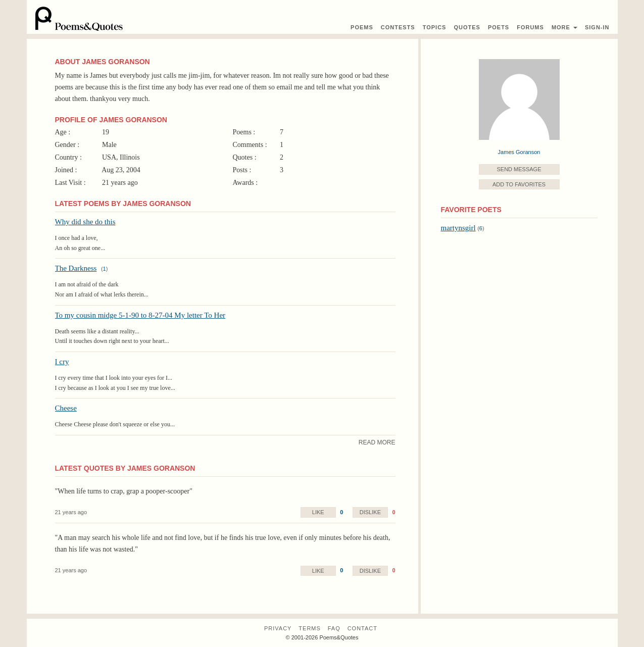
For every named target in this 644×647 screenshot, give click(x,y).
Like (318, 512)
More (564, 27)
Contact (362, 628)
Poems (362, 27)
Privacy (278, 628)
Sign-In (597, 27)
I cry (62, 362)
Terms (310, 628)
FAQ (334, 628)
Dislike (370, 512)
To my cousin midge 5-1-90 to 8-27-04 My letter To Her (140, 315)
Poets (499, 27)
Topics (435, 27)
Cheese (66, 408)
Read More (377, 442)
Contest (398, 27)
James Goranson (519, 152)
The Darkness (76, 268)
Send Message (519, 169)
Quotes (467, 27)
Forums (530, 27)
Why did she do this (85, 222)
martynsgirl (458, 228)
